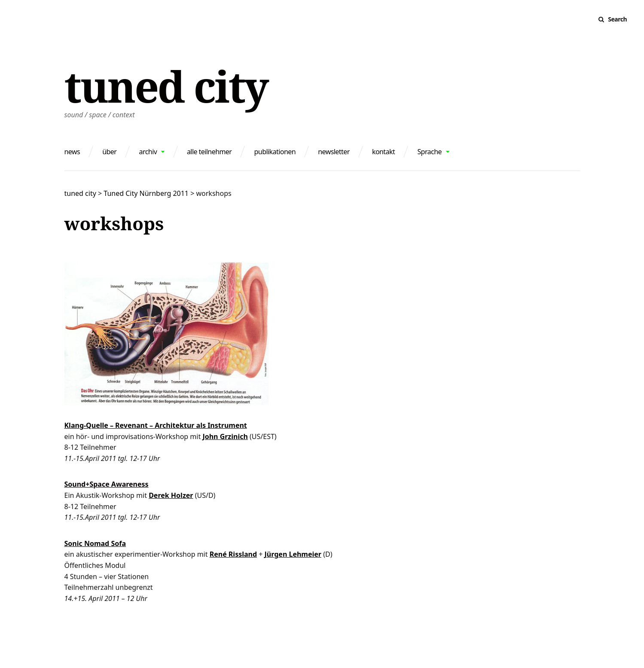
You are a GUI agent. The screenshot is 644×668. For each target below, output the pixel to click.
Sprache (429, 152)
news (72, 152)
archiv (148, 152)
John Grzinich (225, 436)
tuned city (166, 86)
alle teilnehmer (209, 152)
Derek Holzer (171, 495)
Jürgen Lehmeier (293, 554)
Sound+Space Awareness (107, 484)
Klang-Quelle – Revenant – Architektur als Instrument (156, 425)
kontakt (383, 152)
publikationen (275, 152)
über (109, 152)
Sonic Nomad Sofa (95, 543)
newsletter (334, 152)
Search (617, 19)
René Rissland (233, 554)
